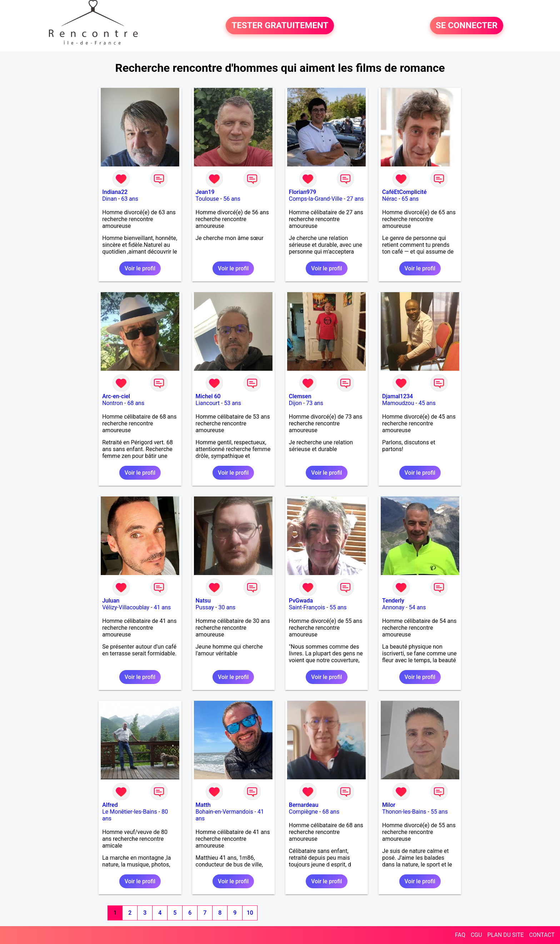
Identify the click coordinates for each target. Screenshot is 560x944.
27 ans (355, 199)
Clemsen (300, 396)
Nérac (390, 199)
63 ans (130, 199)
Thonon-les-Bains (404, 812)
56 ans (232, 199)
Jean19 (205, 192)
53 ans (232, 403)
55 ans (338, 607)
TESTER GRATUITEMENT (280, 26)
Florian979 (303, 192)
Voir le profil (140, 268)
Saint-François (307, 607)
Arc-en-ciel (116, 396)
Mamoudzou (398, 403)
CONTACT (542, 935)
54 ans (417, 607)
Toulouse (207, 199)
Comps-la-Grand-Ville (316, 199)
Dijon (295, 403)
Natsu (203, 601)
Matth (203, 805)
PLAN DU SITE (506, 935)
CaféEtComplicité (404, 192)
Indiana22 (115, 192)
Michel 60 (208, 396)
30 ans (227, 607)
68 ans (136, 403)
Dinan (109, 199)
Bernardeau (304, 805)
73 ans (315, 403)
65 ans (410, 199)
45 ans (427, 403)
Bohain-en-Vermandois (224, 812)
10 (250, 913)
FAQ (460, 935)
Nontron (112, 403)
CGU (476, 935)
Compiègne (303, 812)
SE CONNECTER (467, 26)
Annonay (393, 607)
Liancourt (208, 403)
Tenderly (393, 601)
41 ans (162, 607)
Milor (389, 805)
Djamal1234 (397, 396)
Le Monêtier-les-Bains (130, 812)
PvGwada (301, 601)
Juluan (111, 601)
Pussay (205, 607)
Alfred (110, 805)
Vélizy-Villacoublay (126, 607)
